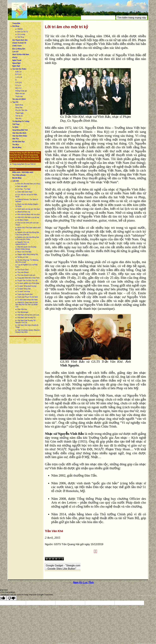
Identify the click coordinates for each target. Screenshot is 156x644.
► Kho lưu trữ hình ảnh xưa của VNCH (27, 224)
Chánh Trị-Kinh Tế (19, 43)
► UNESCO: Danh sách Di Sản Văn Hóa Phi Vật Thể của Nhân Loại (27, 305)
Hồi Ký (15, 57)
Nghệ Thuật (17, 60)
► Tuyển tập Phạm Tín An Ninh (27, 297)
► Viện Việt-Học (21, 309)
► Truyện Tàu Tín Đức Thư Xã (26, 281)
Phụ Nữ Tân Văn (21, 110)
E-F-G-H (18, 74)
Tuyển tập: (19, 96)
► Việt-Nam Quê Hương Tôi (25, 318)
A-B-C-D (18, 72)
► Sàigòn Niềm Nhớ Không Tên (27, 254)
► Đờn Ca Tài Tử (22, 32)
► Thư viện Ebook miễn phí (25, 275)
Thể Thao (16, 124)
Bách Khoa (19, 105)
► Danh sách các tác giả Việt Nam (28, 209)
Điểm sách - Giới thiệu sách (23, 172)
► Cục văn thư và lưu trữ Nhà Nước (26, 196)
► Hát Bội (19, 29)
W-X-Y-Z (18, 88)
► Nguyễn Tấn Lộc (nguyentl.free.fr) (22, 243)
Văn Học (18, 119)
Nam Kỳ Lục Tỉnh (46, 16)
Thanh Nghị (19, 113)
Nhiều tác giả (20, 94)
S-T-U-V (18, 85)
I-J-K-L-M (19, 77)
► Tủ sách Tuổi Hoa (23, 291)
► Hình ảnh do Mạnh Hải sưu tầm (28, 214)
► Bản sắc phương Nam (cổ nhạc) (28, 184)
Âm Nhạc (16, 26)
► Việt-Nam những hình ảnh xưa (27, 315)
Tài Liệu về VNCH (19, 99)
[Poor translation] (12, 598)
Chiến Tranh (17, 46)
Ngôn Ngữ (16, 66)
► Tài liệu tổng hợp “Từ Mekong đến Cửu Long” (27, 261)
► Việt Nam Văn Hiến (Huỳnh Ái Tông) (27, 326)
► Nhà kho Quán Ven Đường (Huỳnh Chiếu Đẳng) (26, 248)
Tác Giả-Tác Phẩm (19, 69)
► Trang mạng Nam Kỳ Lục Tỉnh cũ (23, 164)
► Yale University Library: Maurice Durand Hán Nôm (27, 331)
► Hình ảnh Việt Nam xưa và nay (27, 217)
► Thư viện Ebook (22, 272)
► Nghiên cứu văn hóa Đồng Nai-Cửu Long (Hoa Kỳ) (27, 233)
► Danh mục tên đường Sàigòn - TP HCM (27, 205)
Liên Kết (15, 181)
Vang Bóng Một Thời (20, 130)
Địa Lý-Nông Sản (19, 49)
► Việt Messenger (22, 312)
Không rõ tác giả (21, 91)
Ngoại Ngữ (16, 63)
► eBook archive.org (23, 212)
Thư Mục (16, 145)
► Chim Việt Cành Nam (24, 192)
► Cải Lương (20, 34)
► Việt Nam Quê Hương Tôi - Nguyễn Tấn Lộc (26, 321)
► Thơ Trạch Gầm (22, 270)
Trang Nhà (16, 23)
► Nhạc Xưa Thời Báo (23, 252)
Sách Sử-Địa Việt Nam (21, 54)
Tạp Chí (15, 102)
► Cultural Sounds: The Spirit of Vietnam (27, 200)
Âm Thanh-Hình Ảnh (20, 40)
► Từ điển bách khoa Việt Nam (26, 300)
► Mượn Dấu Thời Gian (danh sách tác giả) (28, 229)
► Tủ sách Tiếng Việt (23, 289)
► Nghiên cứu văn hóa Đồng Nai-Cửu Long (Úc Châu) (27, 238)
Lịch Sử (15, 52)
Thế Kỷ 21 (19, 116)
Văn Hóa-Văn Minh (19, 133)
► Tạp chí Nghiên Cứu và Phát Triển (26, 266)
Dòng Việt (19, 108)
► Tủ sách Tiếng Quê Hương (26, 286)
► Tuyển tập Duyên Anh (24, 294)
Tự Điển (15, 127)
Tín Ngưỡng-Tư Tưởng (21, 121)
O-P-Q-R (18, 83)
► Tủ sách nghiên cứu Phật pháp (27, 283)
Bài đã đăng (17, 147)
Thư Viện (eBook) (19, 175)
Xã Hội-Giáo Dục (18, 142)
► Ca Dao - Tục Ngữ (23, 189)
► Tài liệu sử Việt (22, 257)
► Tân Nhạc (20, 37)
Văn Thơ (15, 139)
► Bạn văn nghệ (21, 186)
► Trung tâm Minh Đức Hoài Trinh (27, 278)
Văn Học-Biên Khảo (20, 136)
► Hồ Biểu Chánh (22, 220)
